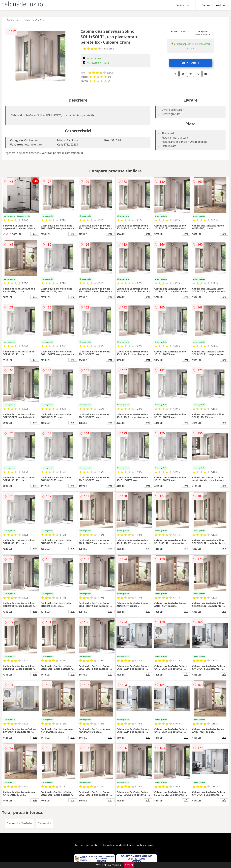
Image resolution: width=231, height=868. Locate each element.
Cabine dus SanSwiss (35, 20)
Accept (129, 865)
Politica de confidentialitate (117, 845)
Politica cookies (145, 845)
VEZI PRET (191, 63)
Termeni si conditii (86, 845)
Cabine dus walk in (213, 5)
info (35, 234)
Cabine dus (182, 5)
